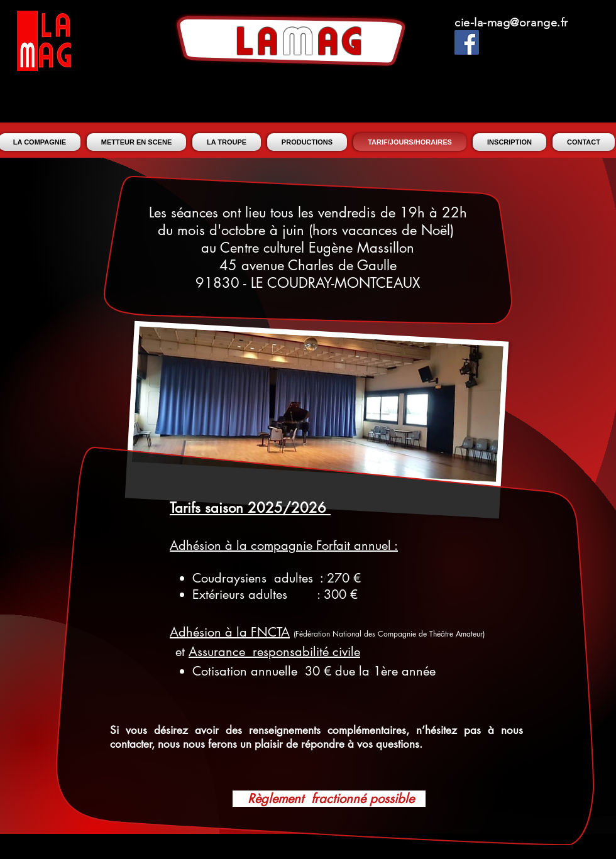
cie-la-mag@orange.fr (511, 23)
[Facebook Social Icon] (467, 42)
